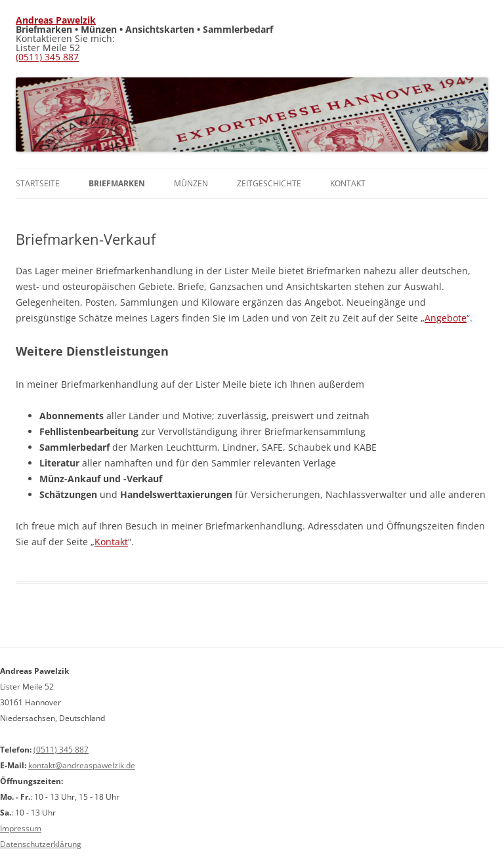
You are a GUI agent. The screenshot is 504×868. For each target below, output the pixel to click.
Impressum (21, 828)
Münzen (191, 183)
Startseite (38, 183)
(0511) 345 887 (47, 57)
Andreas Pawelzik (56, 20)
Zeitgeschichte (269, 183)
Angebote (446, 318)
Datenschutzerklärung (41, 844)
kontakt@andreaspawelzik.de (82, 765)
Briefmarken (117, 183)
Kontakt (348, 183)
